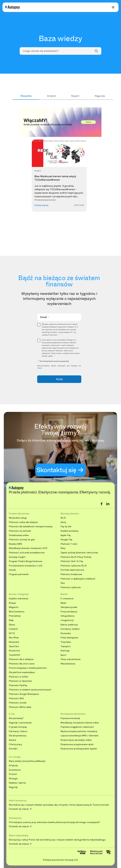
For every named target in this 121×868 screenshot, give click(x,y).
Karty (63, 522)
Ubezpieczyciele (69, 607)
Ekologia (13, 779)
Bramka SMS (15, 544)
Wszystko (26, 96)
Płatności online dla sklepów (23, 522)
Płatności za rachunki (20, 531)
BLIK (63, 518)
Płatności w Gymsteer (20, 681)
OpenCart (14, 646)
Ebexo (12, 625)
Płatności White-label (20, 707)
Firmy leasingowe (69, 638)
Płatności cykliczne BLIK (74, 566)
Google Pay (66, 540)
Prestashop (15, 616)
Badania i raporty (17, 783)
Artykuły (13, 765)
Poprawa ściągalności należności (77, 727)
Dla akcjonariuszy (18, 736)
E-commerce (67, 599)
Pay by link (66, 527)
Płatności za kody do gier (22, 540)
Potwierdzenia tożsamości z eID (26, 566)
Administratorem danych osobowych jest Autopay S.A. (59, 367)
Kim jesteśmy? (16, 718)
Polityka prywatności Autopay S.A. (61, 860)
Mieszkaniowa (68, 664)
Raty (63, 548)
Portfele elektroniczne (72, 570)
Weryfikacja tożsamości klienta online (80, 723)
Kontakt (13, 749)
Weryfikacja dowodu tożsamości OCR (28, 548)
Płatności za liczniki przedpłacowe (27, 553)
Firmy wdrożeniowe (71, 659)
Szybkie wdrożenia (18, 599)
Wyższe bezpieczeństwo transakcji (79, 731)
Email (45, 317)
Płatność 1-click (69, 544)
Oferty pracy (15, 744)
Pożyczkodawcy (69, 612)
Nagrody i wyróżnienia (20, 723)
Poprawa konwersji (70, 718)
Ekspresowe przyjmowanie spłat (77, 744)
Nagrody (13, 787)
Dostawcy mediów (70, 629)
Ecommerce (15, 770)
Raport (75, 96)
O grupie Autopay (18, 727)
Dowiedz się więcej (19, 809)
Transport (66, 646)
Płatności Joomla (18, 703)
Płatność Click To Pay (72, 561)
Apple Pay (66, 535)
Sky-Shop (14, 638)
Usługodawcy (68, 616)
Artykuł (51, 96)
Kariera (12, 740)
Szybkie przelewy (69, 531)
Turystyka (66, 642)
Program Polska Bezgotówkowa (25, 561)
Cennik (12, 570)
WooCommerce (17, 612)
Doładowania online (19, 535)
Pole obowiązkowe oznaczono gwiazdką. (53, 361)
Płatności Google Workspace (24, 694)
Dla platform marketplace (22, 672)
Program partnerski (19, 574)
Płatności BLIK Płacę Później (76, 557)
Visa (63, 583)
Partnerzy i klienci (18, 731)
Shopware (14, 642)
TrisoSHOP (15, 655)
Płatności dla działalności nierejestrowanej (31, 527)
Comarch (13, 629)
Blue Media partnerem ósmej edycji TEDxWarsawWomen (55, 178)
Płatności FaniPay (18, 685)
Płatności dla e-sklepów (21, 659)
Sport (63, 655)
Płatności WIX (16, 698)
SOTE (12, 633)
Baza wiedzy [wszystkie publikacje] (27, 761)
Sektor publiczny (69, 625)
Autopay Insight (17, 557)
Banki (63, 603)
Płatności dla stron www (22, 664)
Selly (11, 620)
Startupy (65, 651)
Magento (14, 607)
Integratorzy (67, 620)
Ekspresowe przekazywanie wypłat (79, 749)
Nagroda (100, 96)
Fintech (13, 774)
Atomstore (14, 651)
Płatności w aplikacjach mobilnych (78, 579)
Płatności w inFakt (19, 677)
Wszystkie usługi (18, 518)
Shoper (12, 603)
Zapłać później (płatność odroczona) (79, 553)
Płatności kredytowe (71, 574)
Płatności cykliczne (71, 587)
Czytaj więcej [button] (41, 205)
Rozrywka (66, 633)
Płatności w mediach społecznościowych (30, 690)
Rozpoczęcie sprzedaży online (76, 740)
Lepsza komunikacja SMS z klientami (79, 736)
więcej (39, 368)
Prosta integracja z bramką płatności (28, 668)
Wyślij (59, 379)
